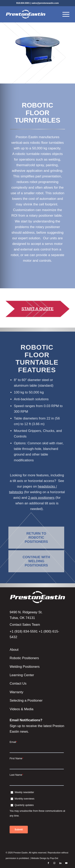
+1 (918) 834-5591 (24, 631)
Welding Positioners (25, 667)
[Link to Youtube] (66, 863)
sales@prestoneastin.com (45, 3)
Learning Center (22, 675)
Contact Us (18, 683)
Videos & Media (21, 709)
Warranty (16, 692)
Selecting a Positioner (26, 701)
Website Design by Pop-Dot (45, 858)
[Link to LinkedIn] (60, 863)
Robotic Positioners (24, 658)
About (14, 650)
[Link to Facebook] (48, 863)
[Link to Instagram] (54, 863)
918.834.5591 (23, 3)
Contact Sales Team (25, 625)
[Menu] (64, 14)
